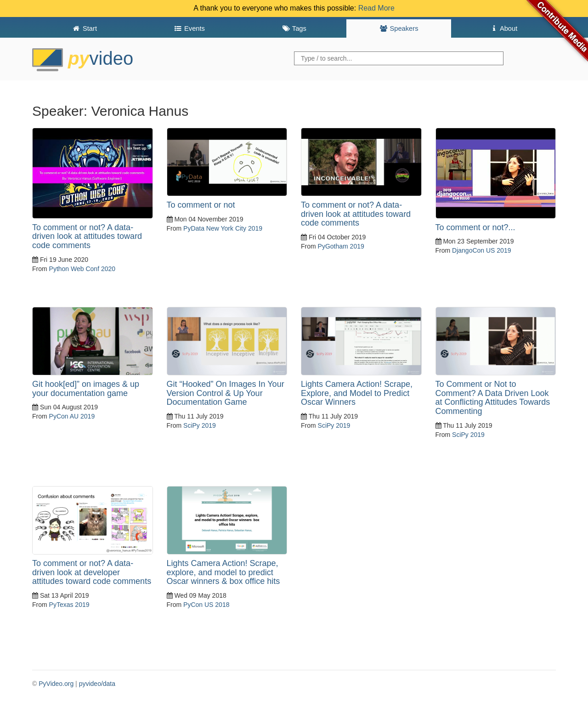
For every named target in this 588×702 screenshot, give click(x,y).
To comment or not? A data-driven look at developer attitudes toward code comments (92, 572)
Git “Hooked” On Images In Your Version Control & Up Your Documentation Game (226, 393)
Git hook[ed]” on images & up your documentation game (86, 389)
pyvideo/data (97, 684)
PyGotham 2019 (341, 246)
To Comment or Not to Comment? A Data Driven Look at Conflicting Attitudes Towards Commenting (493, 398)
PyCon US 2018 (206, 605)
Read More (376, 8)
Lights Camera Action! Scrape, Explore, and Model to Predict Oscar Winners (357, 393)
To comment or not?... (475, 227)
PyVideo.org (56, 684)
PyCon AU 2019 (72, 416)
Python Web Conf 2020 (82, 269)
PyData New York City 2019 (223, 228)
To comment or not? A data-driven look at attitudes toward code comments (87, 237)
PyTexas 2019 (69, 605)
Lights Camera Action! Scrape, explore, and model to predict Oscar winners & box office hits (223, 572)
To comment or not (201, 205)
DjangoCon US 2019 (481, 250)
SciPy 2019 (200, 425)
